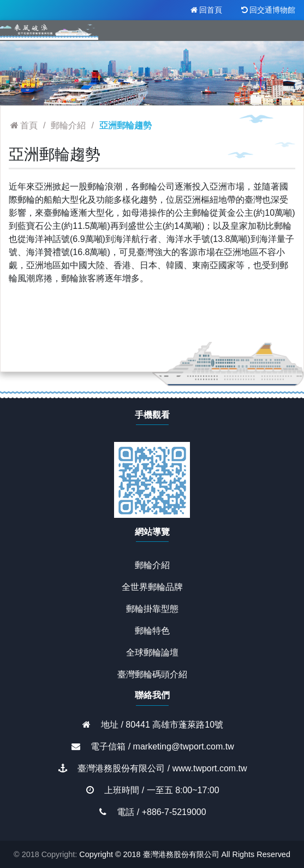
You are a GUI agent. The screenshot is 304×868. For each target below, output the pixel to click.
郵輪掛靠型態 (152, 609)
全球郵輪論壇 (152, 653)
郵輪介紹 (152, 565)
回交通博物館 (267, 10)
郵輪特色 (152, 631)
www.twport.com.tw (210, 768)
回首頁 (205, 10)
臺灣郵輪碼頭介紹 (152, 674)
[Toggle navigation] (281, 31)
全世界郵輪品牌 (152, 587)
